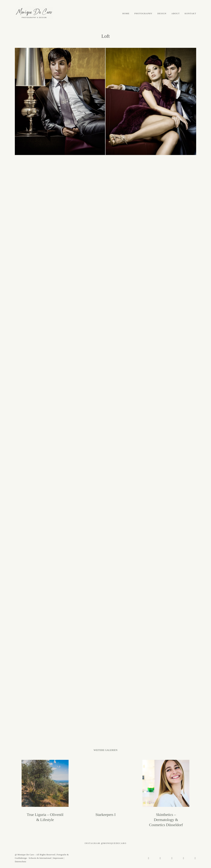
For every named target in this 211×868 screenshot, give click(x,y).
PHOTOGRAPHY (143, 13)
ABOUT (175, 13)
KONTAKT (190, 13)
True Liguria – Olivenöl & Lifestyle (45, 794)
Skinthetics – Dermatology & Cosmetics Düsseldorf (166, 794)
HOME (126, 13)
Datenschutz (21, 861)
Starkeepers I (105, 794)
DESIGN (162, 13)
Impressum (58, 858)
